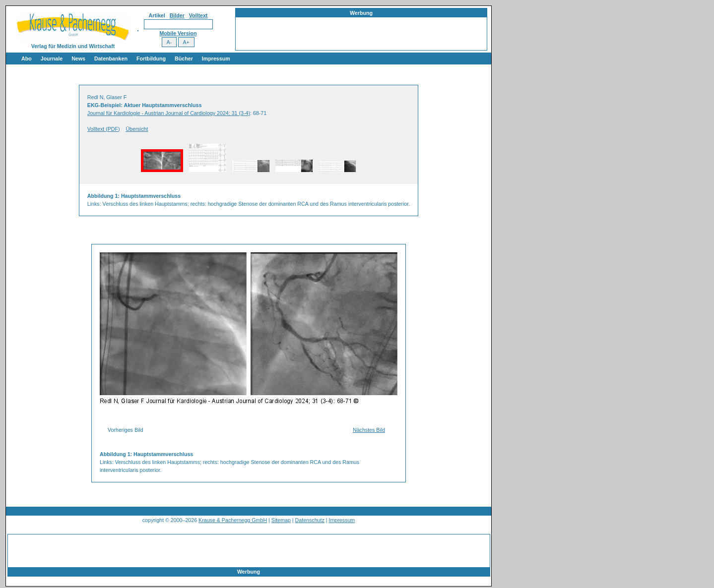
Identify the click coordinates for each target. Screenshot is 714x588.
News (78, 59)
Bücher (184, 59)
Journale (52, 59)
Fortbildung (151, 59)
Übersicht (137, 129)
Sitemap (281, 520)
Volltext (198, 15)
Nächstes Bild (369, 430)
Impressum (216, 59)
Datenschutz (310, 520)
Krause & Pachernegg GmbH (233, 520)
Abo (27, 59)
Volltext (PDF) (104, 129)
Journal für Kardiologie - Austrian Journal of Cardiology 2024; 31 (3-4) (169, 113)
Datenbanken (111, 59)
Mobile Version (178, 33)
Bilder (177, 15)
